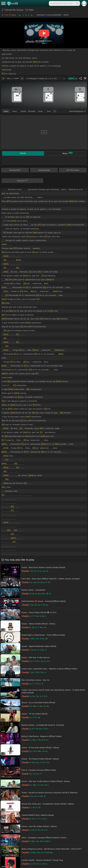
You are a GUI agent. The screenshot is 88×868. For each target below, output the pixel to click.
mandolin (32, 111)
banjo (40, 111)
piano (15, 111)
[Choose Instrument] (55, 111)
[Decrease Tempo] (3, 78)
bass (49, 111)
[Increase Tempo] (22, 78)
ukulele (23, 111)
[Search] (77, 3)
